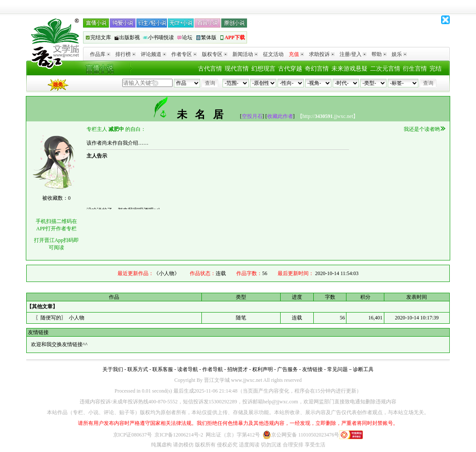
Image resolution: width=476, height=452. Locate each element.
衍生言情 (415, 69)
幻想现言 (263, 69)
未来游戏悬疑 (349, 69)
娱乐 (399, 54)
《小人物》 (167, 273)
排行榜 (125, 54)
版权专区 (215, 54)
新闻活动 (245, 54)
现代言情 (237, 69)
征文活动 (273, 54)
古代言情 (210, 69)
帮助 (379, 54)
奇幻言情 (317, 69)
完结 (436, 69)
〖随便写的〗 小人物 (60, 318)
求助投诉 (322, 54)
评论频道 (153, 54)
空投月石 (252, 116)
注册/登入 (353, 54)
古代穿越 (290, 69)
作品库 (100, 54)
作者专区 (184, 54)
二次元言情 (385, 69)
